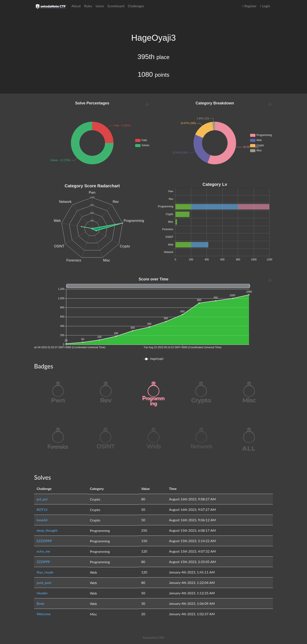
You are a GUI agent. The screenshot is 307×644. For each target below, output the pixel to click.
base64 (42, 520)
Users (100, 6)
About (76, 6)
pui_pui (42, 499)
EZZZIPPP (44, 541)
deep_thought (47, 530)
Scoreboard (116, 6)
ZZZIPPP (43, 562)
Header (42, 593)
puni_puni (44, 583)
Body (41, 603)
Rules (88, 6)
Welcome (44, 614)
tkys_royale (45, 572)
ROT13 (42, 509)
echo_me (43, 551)
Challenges (136, 6)
